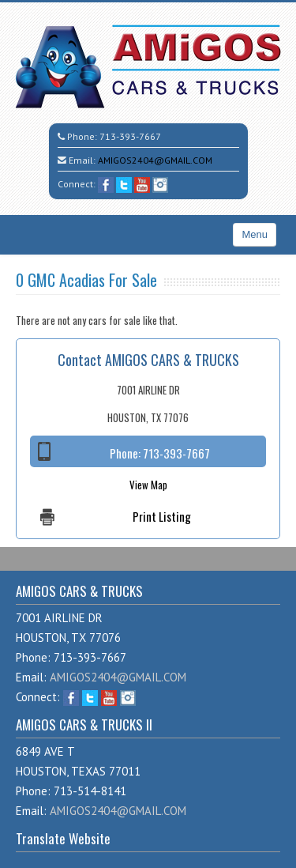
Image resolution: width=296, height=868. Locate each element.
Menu (255, 234)
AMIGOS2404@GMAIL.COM (155, 160)
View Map (148, 485)
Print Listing (162, 516)
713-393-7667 (130, 136)
